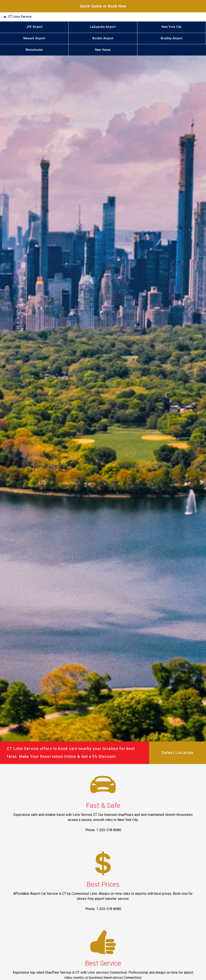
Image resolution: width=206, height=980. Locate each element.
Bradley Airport (172, 38)
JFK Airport (34, 27)
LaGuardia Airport (103, 27)
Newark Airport (34, 38)
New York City (171, 27)
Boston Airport (103, 38)
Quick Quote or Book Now (103, 6)
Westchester (34, 50)
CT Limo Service (20, 17)
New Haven (103, 50)
